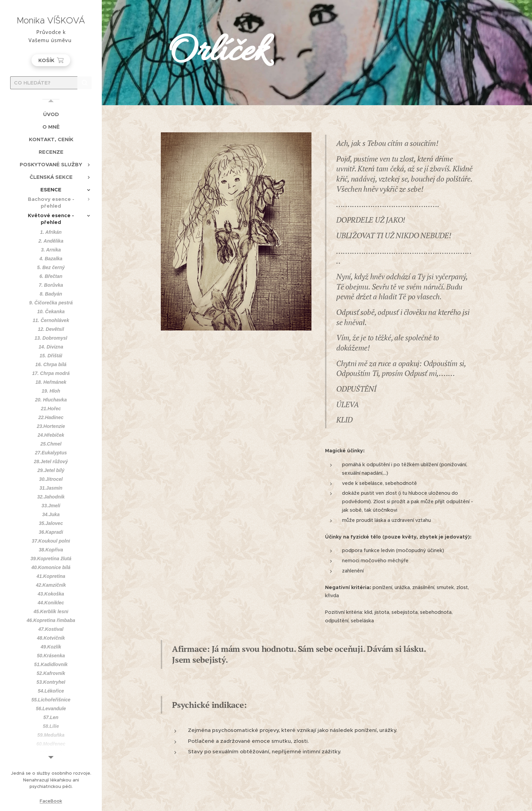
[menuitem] (51, 114)
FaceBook (51, 801)
